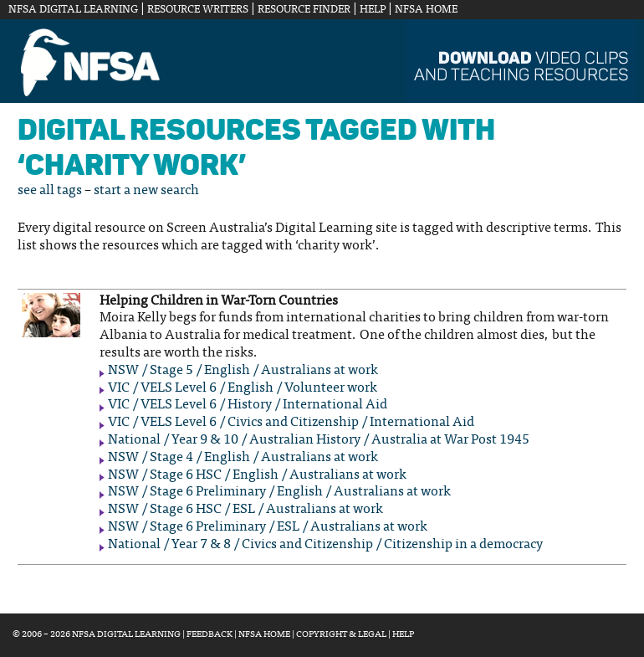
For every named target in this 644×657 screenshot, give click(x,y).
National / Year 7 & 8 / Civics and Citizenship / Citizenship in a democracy (325, 545)
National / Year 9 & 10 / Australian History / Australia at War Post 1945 (319, 440)
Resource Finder (304, 10)
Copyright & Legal (341, 635)
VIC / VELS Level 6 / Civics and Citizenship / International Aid (291, 423)
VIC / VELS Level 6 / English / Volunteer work (243, 388)
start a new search (146, 191)
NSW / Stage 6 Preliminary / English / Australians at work (279, 492)
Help (373, 10)
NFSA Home (426, 10)
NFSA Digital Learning (73, 10)
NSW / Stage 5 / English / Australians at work (243, 371)
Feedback (210, 635)
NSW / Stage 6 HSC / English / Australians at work (257, 475)
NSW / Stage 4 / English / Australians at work (243, 458)
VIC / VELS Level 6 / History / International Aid (248, 405)
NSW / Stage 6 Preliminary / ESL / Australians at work (268, 527)
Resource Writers (198, 10)
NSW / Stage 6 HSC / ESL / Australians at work (245, 510)
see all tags (50, 191)
